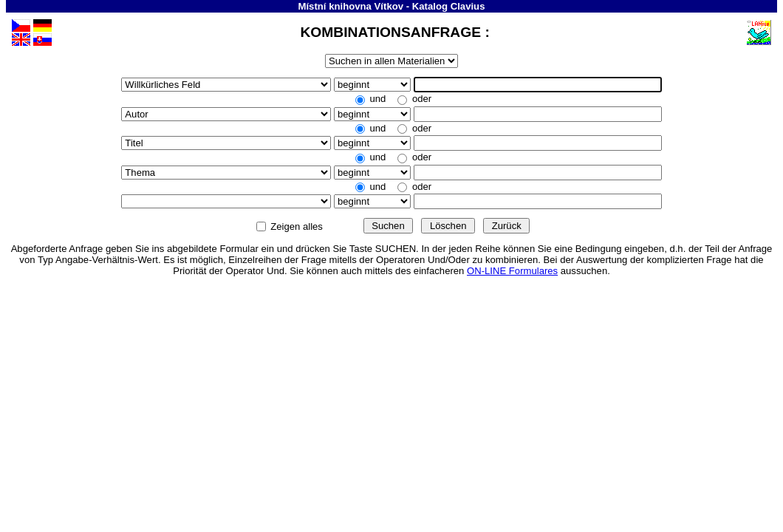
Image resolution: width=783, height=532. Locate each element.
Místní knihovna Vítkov (351, 6)
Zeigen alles (297, 226)
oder (420, 99)
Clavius (468, 6)
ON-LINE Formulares (512, 271)
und (378, 99)
